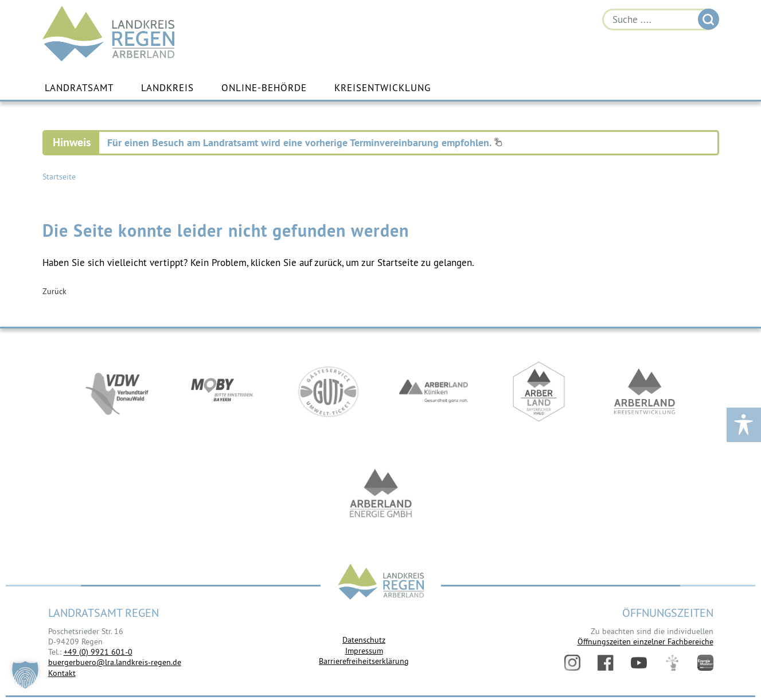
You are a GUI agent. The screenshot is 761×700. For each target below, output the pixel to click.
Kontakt (62, 673)
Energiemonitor (705, 663)
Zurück (54, 291)
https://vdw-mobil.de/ (117, 392)
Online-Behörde (264, 88)
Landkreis (167, 88)
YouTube (639, 663)
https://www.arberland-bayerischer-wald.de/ (539, 392)
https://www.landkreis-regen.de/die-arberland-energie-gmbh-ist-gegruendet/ (381, 495)
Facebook (606, 663)
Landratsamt (79, 88)
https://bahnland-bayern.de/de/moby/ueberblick (223, 392)
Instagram (572, 663)
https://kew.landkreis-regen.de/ (645, 392)
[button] (25, 675)
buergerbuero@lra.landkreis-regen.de (115, 662)
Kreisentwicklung (383, 88)
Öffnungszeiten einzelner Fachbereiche (645, 642)
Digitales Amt (672, 663)
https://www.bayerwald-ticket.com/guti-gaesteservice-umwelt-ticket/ (328, 392)
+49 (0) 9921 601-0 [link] (98, 652)
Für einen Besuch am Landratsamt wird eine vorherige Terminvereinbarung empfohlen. (305, 142)
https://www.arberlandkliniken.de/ (434, 392)
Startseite (59, 177)
